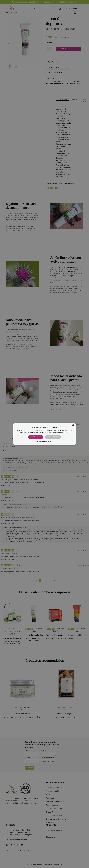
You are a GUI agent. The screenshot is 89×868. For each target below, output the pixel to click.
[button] (44, 442)
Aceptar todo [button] (36, 437)
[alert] (44, 434)
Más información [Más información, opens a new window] (64, 432)
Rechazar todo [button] (53, 437)
